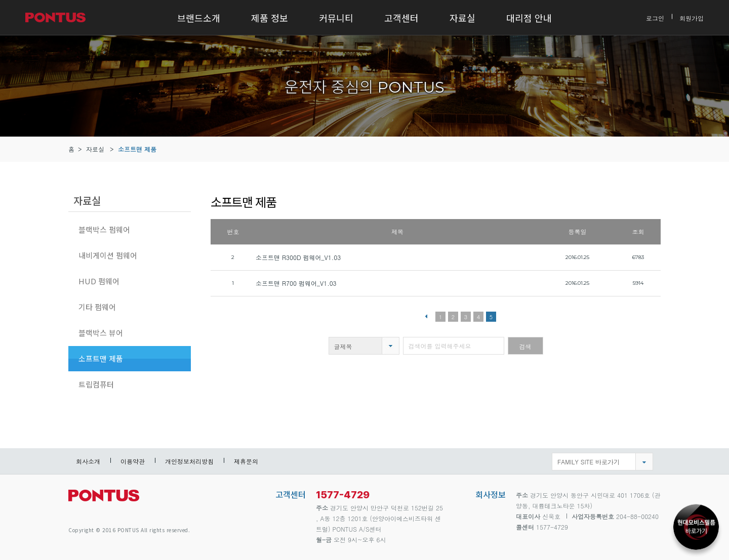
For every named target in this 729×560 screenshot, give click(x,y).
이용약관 (133, 461)
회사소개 (88, 461)
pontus (104, 500)
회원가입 (692, 17)
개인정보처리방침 (189, 461)
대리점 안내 (529, 18)
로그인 (655, 17)
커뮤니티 (336, 18)
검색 (525, 346)
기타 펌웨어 (97, 307)
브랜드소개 (199, 18)
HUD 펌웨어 (99, 281)
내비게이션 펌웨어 (108, 255)
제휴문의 (246, 461)
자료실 (462, 18)
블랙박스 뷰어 (101, 333)
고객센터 (401, 18)
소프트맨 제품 (137, 149)
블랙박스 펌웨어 (104, 229)
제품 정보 (270, 18)
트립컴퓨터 (96, 384)
